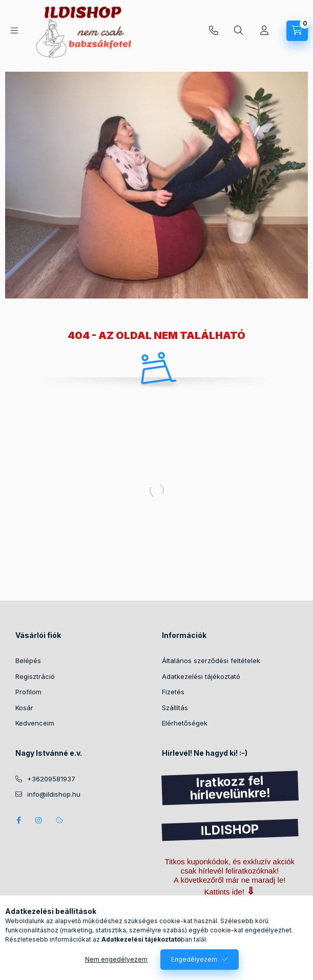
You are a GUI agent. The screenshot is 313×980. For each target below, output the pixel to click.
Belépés (28, 661)
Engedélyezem (194, 959)
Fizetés (173, 692)
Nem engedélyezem (116, 959)
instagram (39, 820)
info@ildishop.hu (54, 794)
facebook (18, 820)
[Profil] (264, 31)
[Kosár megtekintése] (297, 31)
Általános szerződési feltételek (211, 661)
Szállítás (175, 708)
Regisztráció (35, 676)
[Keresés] (239, 31)
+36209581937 (214, 31)
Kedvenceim (35, 723)
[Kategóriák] (14, 30)
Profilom (28, 692)
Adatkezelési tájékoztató (201, 676)
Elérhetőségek (185, 723)
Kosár (24, 708)
